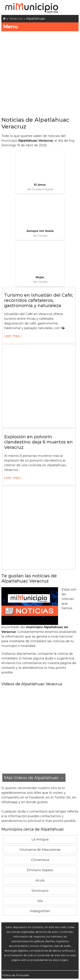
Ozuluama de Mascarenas (40, 850)
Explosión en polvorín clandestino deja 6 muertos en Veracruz (38, 442)
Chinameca (40, 860)
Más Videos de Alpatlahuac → (34, 778)
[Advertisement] (40, 73)
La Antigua (40, 839)
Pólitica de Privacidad (16, 975)
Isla (40, 901)
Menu (40, 26)
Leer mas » (13, 336)
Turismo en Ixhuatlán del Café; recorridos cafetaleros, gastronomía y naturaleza (39, 300)
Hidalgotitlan (40, 911)
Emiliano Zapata (40, 870)
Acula (40, 880)
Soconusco (40, 891)
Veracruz (16, 19)
